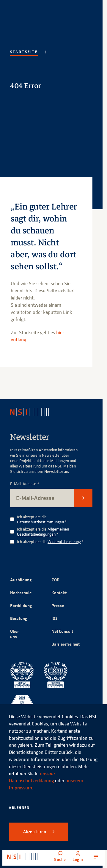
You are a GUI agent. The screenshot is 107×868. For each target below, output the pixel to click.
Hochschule (21, 593)
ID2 (55, 618)
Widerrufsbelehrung (64, 541)
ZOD (55, 580)
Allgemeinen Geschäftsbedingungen (43, 531)
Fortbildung (21, 605)
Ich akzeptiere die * (42, 519)
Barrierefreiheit (66, 644)
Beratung (19, 618)
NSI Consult (62, 631)
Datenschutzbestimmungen (40, 522)
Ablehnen (19, 807)
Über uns (14, 634)
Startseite (24, 52)
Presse (58, 605)
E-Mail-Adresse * (25, 484)
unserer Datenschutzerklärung (32, 777)
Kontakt (59, 593)
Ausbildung (21, 580)
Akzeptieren (35, 832)
